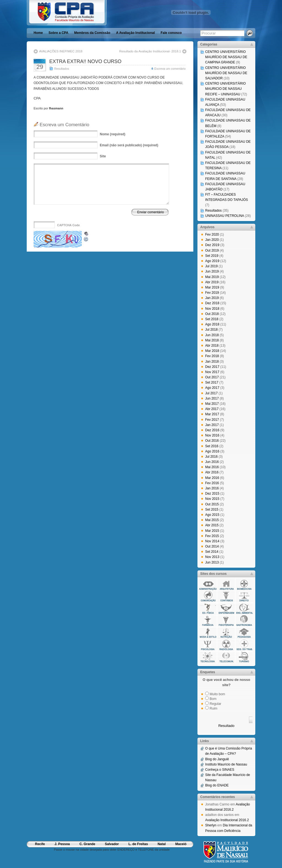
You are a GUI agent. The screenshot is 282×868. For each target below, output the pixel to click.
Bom (213, 699)
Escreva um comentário (170, 69)
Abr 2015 (212, 525)
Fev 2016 (212, 483)
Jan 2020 (212, 240)
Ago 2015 (212, 515)
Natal (162, 844)
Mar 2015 (212, 531)
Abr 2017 (212, 409)
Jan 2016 (212, 488)
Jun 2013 (212, 562)
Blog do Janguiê (217, 759)
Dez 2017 (212, 367)
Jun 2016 (212, 462)
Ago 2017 (212, 388)
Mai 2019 (212, 277)
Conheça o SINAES (220, 770)
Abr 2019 (212, 282)
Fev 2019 (212, 293)
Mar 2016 (212, 478)
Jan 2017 (212, 425)
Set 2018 (212, 319)
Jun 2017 (212, 398)
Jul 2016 (211, 457)
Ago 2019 (212, 261)
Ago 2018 (212, 324)
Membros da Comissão (92, 33)
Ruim (213, 708)
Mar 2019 (212, 287)
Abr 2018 (212, 346)
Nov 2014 (212, 541)
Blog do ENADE (217, 785)
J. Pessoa (62, 844)
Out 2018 (212, 314)
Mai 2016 (212, 467)
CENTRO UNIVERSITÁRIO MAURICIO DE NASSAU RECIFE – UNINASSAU (225, 89)
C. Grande (87, 844)
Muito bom (217, 694)
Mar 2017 (212, 414)
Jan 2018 (212, 362)
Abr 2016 (212, 472)
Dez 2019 (212, 245)
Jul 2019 (211, 266)
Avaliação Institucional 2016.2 (227, 820)
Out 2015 (212, 504)
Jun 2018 (212, 335)
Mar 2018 (212, 351)
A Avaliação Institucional (136, 33)
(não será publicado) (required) (129, 145)
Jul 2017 (211, 393)
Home (38, 33)
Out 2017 (212, 377)
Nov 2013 (212, 557)
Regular (215, 704)
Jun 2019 (212, 271)
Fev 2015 (212, 536)
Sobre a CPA (58, 33)
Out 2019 (212, 250)
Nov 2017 (212, 372)
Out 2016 (212, 441)
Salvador (112, 844)
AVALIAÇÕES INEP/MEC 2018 (61, 51)
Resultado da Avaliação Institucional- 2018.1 (150, 51)
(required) (112, 134)
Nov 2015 (212, 499)
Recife (40, 844)
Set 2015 (212, 510)
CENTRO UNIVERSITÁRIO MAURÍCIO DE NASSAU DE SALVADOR (226, 73)
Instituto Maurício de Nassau (226, 764)
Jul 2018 (211, 330)
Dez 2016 (212, 430)
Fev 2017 (212, 420)
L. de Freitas (138, 844)
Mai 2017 (212, 404)
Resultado (227, 726)
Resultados (62, 69)
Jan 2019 (212, 298)
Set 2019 (212, 256)
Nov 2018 (212, 309)
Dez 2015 (212, 494)
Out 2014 (212, 546)
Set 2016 (212, 446)
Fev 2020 (212, 234)
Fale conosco (171, 33)
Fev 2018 (212, 356)
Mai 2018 (212, 340)
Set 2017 (212, 382)
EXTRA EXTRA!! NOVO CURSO (85, 61)
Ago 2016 (212, 451)
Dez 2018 (212, 303)
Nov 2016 (212, 435)
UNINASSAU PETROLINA (225, 216)
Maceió (181, 844)
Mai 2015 (212, 520)
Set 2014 (212, 552)
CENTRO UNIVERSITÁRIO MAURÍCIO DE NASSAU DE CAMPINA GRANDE (226, 57)
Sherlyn (211, 825)
